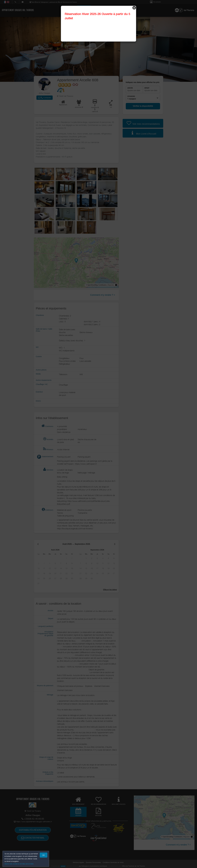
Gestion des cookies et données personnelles (19, 864)
